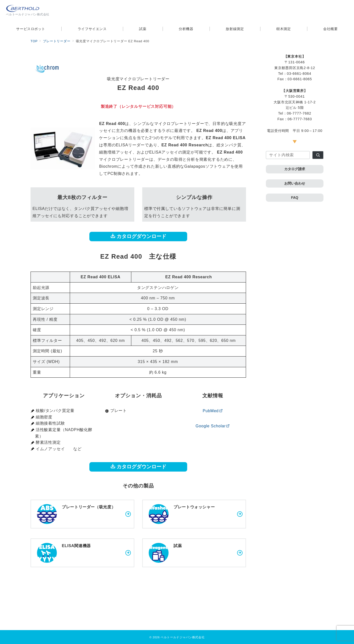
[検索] (318, 155)
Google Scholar (213, 426)
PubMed (213, 411)
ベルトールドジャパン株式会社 (183, 637)
